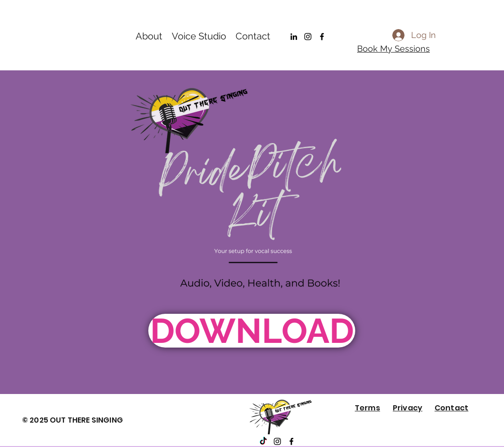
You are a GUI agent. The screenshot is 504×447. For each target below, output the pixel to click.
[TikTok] (263, 441)
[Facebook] (322, 37)
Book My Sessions (393, 49)
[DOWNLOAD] (252, 331)
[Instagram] (308, 37)
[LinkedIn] (294, 37)
